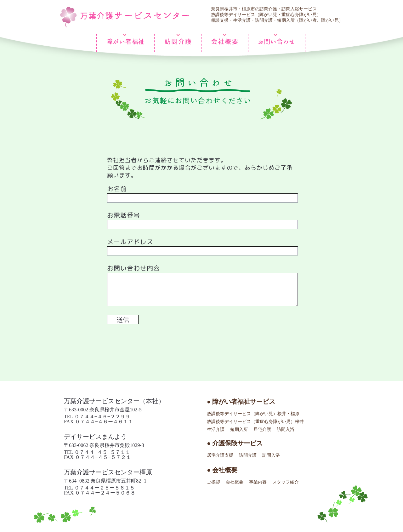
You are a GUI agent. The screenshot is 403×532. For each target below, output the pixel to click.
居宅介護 (262, 429)
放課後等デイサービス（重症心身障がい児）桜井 (255, 422)
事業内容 (258, 482)
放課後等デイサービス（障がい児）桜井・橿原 (253, 414)
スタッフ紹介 (286, 482)
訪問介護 (248, 455)
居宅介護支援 (220, 455)
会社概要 (235, 482)
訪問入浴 (286, 429)
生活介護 (216, 429)
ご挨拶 (213, 482)
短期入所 (239, 429)
